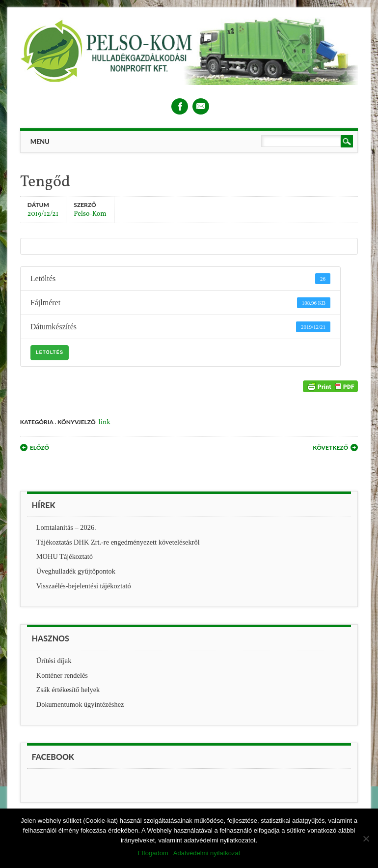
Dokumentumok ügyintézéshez (80, 704)
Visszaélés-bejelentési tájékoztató (84, 586)
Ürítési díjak (54, 661)
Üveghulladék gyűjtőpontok (76, 571)
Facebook (180, 106)
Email (201, 106)
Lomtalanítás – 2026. (66, 527)
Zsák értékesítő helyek (68, 690)
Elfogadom (153, 853)
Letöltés (50, 352)
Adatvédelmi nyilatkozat (207, 853)
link (105, 422)
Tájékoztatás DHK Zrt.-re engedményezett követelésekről (118, 542)
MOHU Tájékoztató (65, 556)
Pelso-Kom (90, 214)
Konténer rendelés (62, 675)
